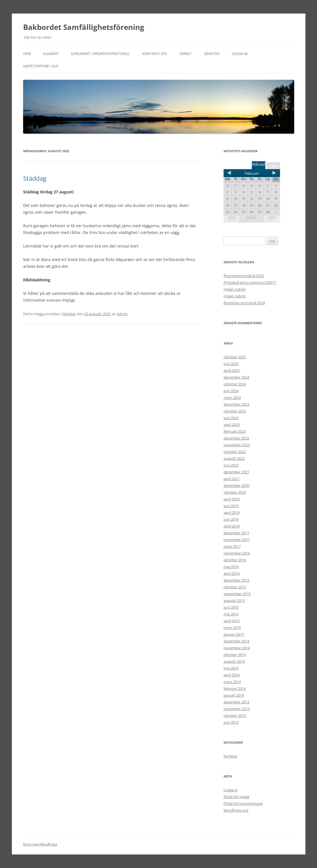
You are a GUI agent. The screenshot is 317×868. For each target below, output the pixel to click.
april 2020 (232, 499)
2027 (272, 218)
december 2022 (236, 438)
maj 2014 (231, 668)
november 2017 (237, 540)
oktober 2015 (235, 587)
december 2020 (236, 485)
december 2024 (236, 377)
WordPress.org (236, 810)
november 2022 (237, 445)
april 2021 (232, 479)
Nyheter (69, 314)
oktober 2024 (235, 384)
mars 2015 (232, 628)
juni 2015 (231, 607)
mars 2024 (232, 397)
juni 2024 (231, 391)
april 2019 (232, 513)
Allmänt (51, 54)
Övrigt (185, 54)
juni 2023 (231, 418)
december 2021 (236, 472)
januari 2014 (234, 695)
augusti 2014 (234, 661)
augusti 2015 (234, 600)
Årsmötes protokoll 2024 (244, 303)
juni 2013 (231, 722)
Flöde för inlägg (236, 797)
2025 (231, 218)
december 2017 (236, 533)
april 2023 (232, 425)
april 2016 (232, 573)
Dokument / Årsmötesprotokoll (100, 54)
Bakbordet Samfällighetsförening (84, 27)
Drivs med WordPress (40, 844)
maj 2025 (231, 364)
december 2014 (236, 641)
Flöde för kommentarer (243, 803)
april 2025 (232, 370)
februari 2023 (235, 431)
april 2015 (232, 621)
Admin (122, 314)
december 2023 (236, 404)
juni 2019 (231, 506)
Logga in (240, 54)
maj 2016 (231, 567)
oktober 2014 (235, 655)
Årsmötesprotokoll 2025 (244, 276)
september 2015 (237, 594)
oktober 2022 (235, 452)
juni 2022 (231, 465)
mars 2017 (232, 546)
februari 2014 (235, 688)
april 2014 (232, 675)
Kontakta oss (155, 54)
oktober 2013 (235, 715)
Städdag (35, 178)
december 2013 (236, 702)
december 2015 (236, 580)
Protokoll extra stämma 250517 (250, 282)
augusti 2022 (234, 458)
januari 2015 (234, 634)
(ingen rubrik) (235, 289)
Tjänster (212, 54)
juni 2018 (231, 519)
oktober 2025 (235, 357)
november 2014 (237, 648)
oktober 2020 (235, 492)
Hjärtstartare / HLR (41, 66)
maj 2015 (231, 614)
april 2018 (232, 526)
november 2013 (237, 709)
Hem (27, 54)
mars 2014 (232, 682)
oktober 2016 (235, 560)
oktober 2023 (235, 411)
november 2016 (237, 553)
